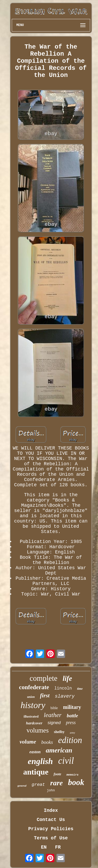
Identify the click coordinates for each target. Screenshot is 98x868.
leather (53, 715)
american (59, 750)
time (80, 689)
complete (43, 678)
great (38, 785)
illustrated (31, 716)
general (22, 786)
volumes (38, 730)
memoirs (72, 775)
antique (36, 772)
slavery (65, 696)
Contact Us (51, 820)
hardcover (34, 723)
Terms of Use (51, 838)
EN (44, 847)
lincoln (63, 688)
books (47, 742)
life (67, 678)
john (51, 790)
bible (54, 708)
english (40, 761)
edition (70, 740)
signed (54, 723)
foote (57, 774)
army (73, 733)
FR (58, 847)
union (31, 697)
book (76, 782)
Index (51, 811)
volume (28, 742)
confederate (34, 687)
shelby (59, 732)
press (71, 723)
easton (35, 752)
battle (72, 716)
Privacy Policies (51, 829)
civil (66, 761)
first (45, 695)
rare (56, 783)
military (72, 707)
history (33, 705)
